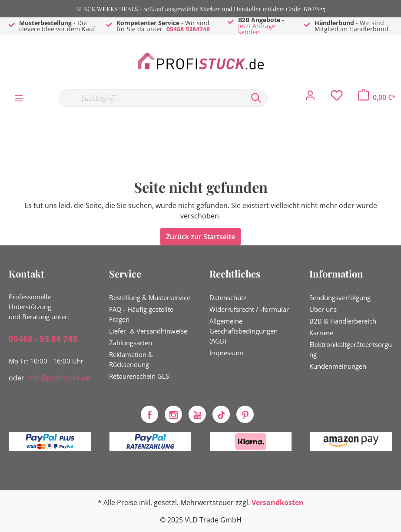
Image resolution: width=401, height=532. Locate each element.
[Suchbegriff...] (152, 98)
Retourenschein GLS (139, 376)
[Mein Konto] (310, 98)
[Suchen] (256, 98)
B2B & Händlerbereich (343, 321)
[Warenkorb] (377, 97)
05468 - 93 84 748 (43, 339)
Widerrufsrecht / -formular (249, 309)
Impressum (226, 353)
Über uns (323, 309)
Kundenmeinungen (338, 366)
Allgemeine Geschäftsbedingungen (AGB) (244, 331)
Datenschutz (228, 297)
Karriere (321, 333)
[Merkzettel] (337, 98)
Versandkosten (278, 502)
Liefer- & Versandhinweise (148, 331)
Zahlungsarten (131, 343)
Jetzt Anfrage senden (257, 29)
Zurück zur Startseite (200, 237)
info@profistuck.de (59, 378)
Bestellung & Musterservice (150, 297)
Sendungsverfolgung (340, 297)
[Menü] (19, 98)
